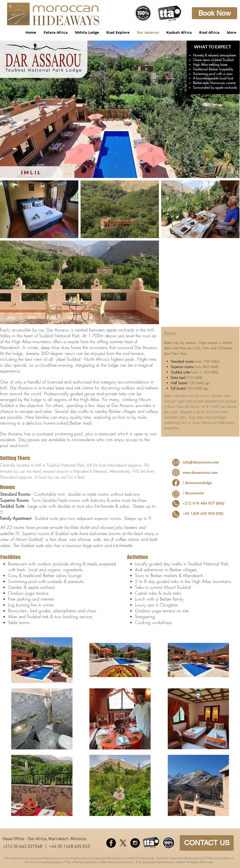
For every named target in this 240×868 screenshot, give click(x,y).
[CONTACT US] (207, 843)
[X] (123, 843)
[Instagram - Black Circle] (135, 843)
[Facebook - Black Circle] (111, 843)
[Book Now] (215, 13)
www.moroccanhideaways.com (43, 858)
